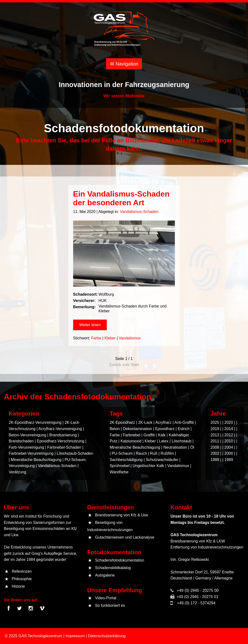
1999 (215, 460)
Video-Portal (106, 598)
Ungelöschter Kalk (148, 466)
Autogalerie (105, 575)
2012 (229, 435)
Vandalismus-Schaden (138, 221)
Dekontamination (137, 429)
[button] (93, 324)
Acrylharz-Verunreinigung (60, 429)
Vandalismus (129, 336)
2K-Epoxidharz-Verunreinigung (35, 422)
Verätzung (17, 472)
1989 (229, 460)
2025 (215, 422)
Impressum (75, 636)
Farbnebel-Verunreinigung (31, 453)
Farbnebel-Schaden (64, 447)
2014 (229, 429)
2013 (215, 435)
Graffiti (149, 435)
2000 (229, 453)
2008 (215, 447)
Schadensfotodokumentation (120, 560)
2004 (229, 447)
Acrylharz (164, 422)
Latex (164, 441)
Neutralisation (175, 447)
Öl (192, 447)
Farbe (99, 336)
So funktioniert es (110, 605)
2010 (229, 441)
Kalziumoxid (131, 441)
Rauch (141, 453)
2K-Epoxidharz (122, 422)
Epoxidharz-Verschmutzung (61, 441)
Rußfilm (167, 453)
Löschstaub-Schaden (75, 453)
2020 (229, 422)
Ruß (154, 453)
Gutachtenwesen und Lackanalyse (125, 537)
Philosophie (22, 579)
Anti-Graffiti (184, 422)
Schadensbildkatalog (113, 568)
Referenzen (22, 571)
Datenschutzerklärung (107, 636)
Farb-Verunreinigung (26, 447)
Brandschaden (21, 441)
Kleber (111, 336)
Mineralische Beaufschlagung (36, 460)
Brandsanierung (63, 435)
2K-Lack (145, 422)
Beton (115, 429)
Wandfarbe (119, 472)
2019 (215, 429)
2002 (215, 453)
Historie (18, 586)
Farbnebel (132, 435)
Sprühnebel (120, 466)
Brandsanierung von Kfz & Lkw (121, 515)
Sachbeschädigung (126, 460)
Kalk (162, 435)
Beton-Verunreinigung (27, 435)
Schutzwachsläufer (162, 460)
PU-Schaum (122, 453)
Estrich (184, 429)
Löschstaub (181, 441)
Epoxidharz (165, 429)
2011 (215, 441)
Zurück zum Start (124, 365)
